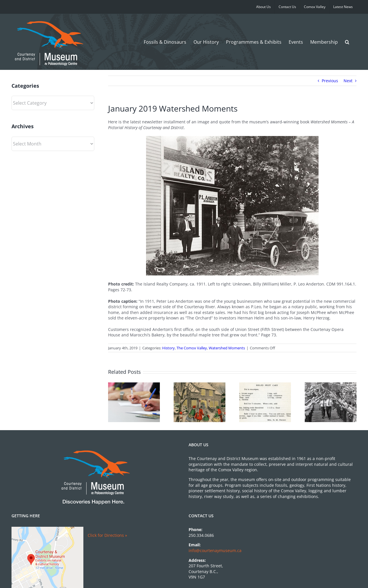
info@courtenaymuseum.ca (215, 550)
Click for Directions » (107, 535)
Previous (330, 81)
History (168, 348)
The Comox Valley (192, 348)
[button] (347, 42)
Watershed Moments (227, 348)
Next (348, 81)
